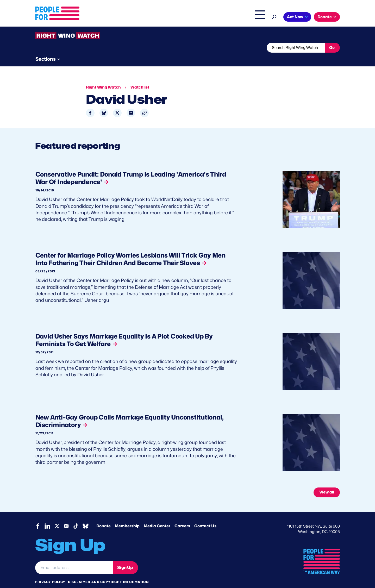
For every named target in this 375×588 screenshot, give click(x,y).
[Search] (274, 16)
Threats (73, 48)
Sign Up (125, 558)
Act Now (295, 17)
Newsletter (170, 48)
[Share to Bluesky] (104, 103)
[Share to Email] (131, 103)
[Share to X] (117, 103)
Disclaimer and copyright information (108, 572)
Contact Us (205, 516)
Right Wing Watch (205, 17)
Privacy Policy (50, 572)
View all (327, 483)
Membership (127, 516)
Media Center (157, 516)
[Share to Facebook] (90, 103)
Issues (173, 17)
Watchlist (103, 48)
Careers (182, 516)
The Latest (237, 17)
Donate (325, 17)
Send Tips (205, 48)
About (152, 17)
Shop (257, 17)
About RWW (134, 48)
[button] (144, 103)
